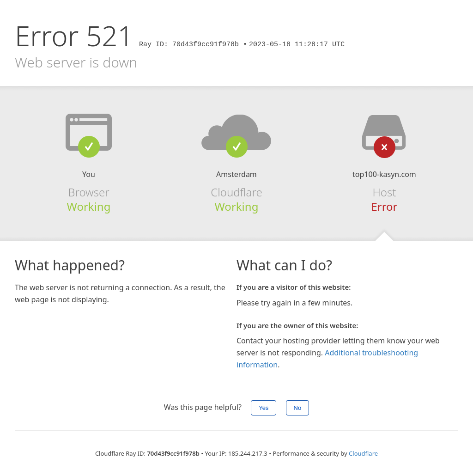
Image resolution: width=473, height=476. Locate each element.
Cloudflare (363, 453)
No (298, 408)
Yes (264, 408)
